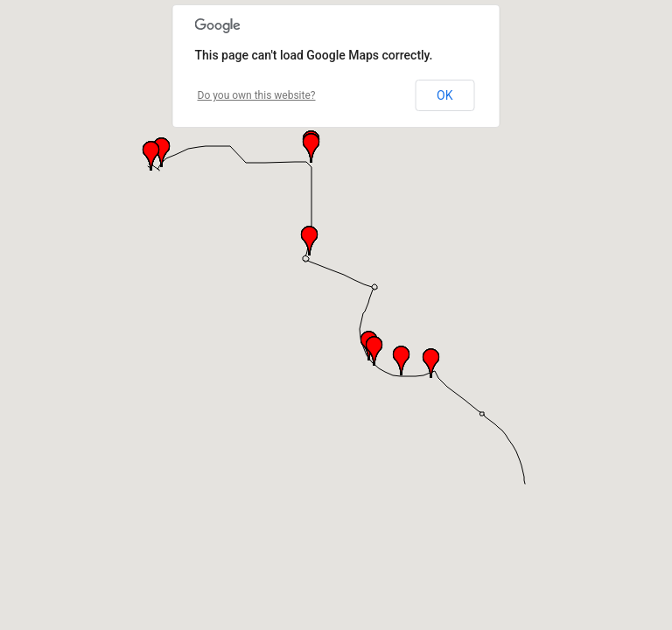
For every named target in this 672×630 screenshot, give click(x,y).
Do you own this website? (257, 95)
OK (444, 95)
